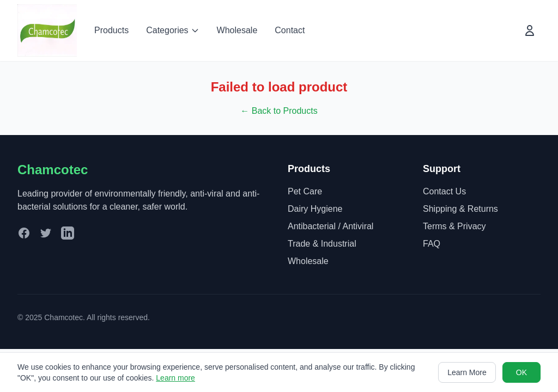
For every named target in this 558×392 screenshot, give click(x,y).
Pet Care (305, 191)
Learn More (467, 372)
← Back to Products (279, 111)
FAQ (432, 244)
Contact (290, 30)
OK (521, 372)
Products (111, 30)
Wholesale (237, 30)
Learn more (175, 378)
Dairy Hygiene (315, 209)
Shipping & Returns (460, 209)
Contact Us (444, 191)
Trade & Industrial (322, 244)
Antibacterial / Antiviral (330, 226)
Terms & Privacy (454, 226)
